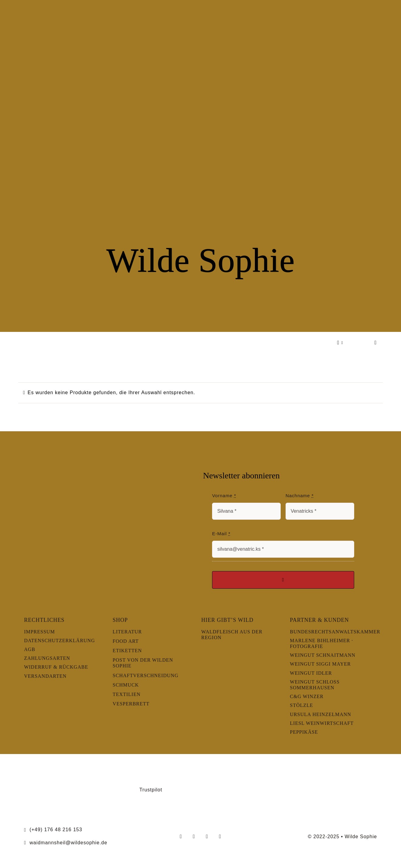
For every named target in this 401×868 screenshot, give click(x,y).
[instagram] (194, 837)
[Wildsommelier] (351, 772)
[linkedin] (220, 837)
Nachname (300, 496)
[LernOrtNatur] (50, 772)
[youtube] (207, 837)
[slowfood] (292, 770)
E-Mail (221, 534)
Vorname (224, 496)
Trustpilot (151, 790)
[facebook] (181, 837)
